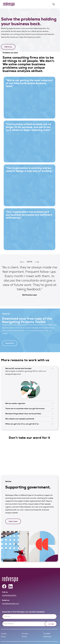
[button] (54, 4)
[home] (28, 4)
